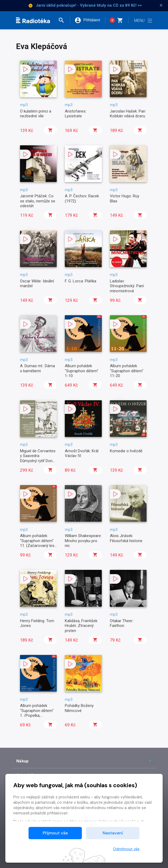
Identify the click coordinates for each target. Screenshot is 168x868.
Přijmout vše (55, 833)
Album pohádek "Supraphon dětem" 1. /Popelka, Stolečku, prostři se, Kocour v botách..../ (37, 715)
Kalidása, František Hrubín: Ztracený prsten (81, 626)
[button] (64, 20)
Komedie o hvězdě (126, 451)
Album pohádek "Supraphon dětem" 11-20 (127, 371)
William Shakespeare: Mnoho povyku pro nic (83, 541)
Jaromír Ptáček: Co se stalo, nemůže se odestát (38, 201)
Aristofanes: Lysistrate (76, 114)
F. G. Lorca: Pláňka (81, 281)
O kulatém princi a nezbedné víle (36, 114)
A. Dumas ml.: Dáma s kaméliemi (37, 368)
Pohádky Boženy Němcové (79, 708)
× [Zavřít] (161, 5)
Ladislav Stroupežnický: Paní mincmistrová (127, 286)
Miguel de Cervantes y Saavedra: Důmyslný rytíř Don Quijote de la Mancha (38, 458)
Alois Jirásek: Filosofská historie (126, 538)
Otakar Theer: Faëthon (122, 623)
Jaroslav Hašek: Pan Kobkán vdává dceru (128, 114)
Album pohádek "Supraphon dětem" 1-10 (82, 371)
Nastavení (113, 833)
